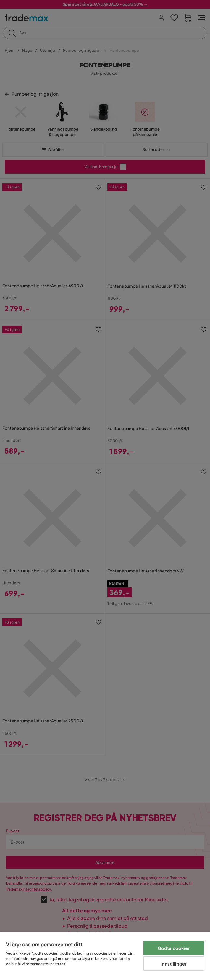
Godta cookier (174, 948)
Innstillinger (174, 964)
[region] (105, 956)
